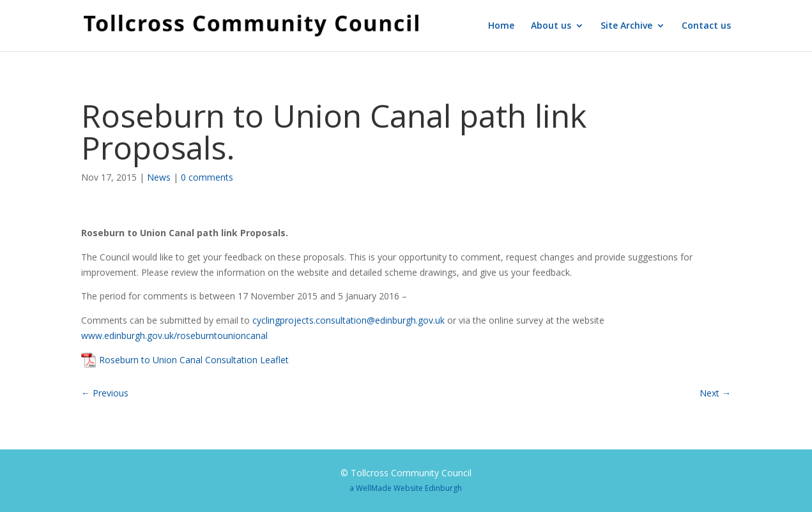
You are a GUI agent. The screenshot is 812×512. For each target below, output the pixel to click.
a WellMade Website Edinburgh (406, 488)
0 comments (207, 177)
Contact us (706, 26)
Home (501, 26)
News (159, 177)
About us (551, 26)
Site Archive (626, 26)
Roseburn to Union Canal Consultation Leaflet (194, 360)
